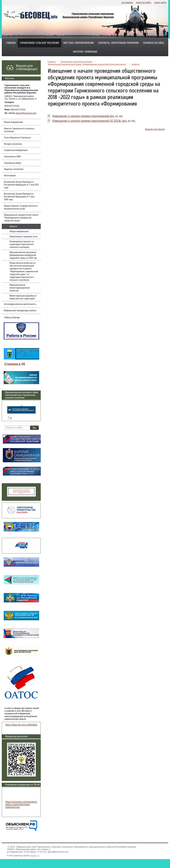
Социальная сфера (12, 163)
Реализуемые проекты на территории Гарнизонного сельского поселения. (22, 244)
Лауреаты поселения (14, 169)
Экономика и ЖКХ (12, 157)
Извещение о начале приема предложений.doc (83, 116)
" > (21, 409)
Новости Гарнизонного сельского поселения (19, 130)
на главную (127, 2)
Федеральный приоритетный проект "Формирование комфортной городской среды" (21, 218)
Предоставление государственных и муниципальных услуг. (21, 207)
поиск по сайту (144, 2)
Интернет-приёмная (85, 52)
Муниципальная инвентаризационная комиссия (20, 288)
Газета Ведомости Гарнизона (17, 138)
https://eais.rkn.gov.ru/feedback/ (22, 725)
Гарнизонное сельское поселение (39, 43)
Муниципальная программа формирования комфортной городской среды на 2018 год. (23, 255)
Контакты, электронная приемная (118, 43)
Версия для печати (155, 129)
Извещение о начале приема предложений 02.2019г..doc (90, 121)
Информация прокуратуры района (20, 310)
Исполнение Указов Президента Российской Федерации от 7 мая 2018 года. (19, 197)
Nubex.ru (35, 856)
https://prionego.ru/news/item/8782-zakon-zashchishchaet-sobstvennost (24, 805)
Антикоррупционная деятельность (20, 304)
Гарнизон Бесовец (154, 43)
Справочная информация (16, 150)
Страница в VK (15, 364)
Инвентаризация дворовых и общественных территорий (23, 297)
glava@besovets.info (26, 113)
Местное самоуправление (79, 43)
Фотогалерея (10, 176)
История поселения (13, 144)
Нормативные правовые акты (24, 237)
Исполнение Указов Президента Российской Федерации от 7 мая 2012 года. (21, 185)
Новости (13, 226)
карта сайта (160, 2)
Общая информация (13, 122)
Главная (11, 43)
